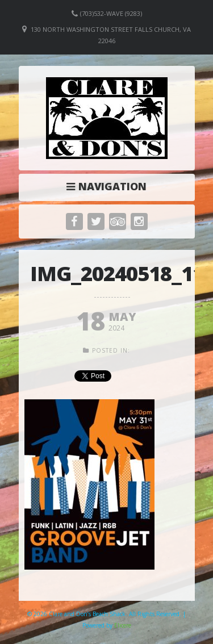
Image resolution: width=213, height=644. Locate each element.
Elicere (123, 625)
